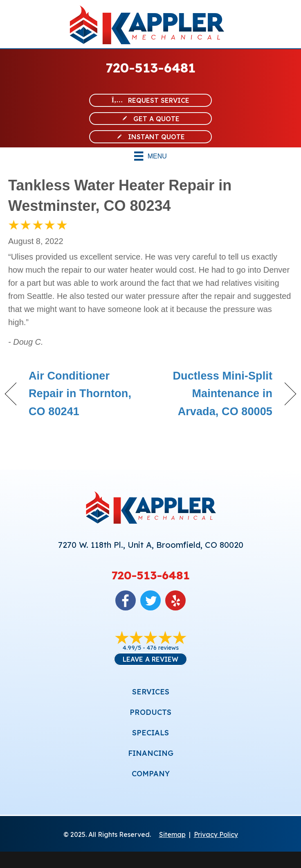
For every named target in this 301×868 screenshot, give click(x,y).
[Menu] (150, 156)
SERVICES (151, 692)
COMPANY (151, 774)
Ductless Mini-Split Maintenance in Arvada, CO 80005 (216, 393)
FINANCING (151, 753)
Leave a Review (150, 659)
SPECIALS (150, 733)
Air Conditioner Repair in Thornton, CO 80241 (80, 393)
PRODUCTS (150, 712)
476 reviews (163, 648)
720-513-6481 (151, 68)
